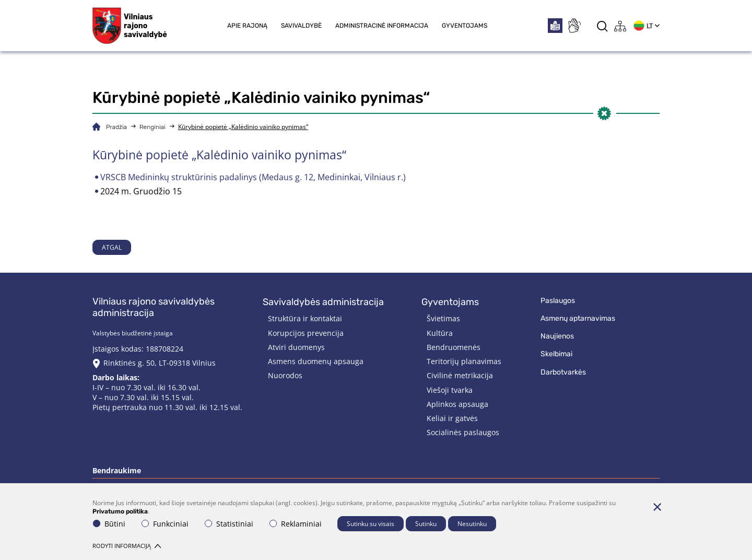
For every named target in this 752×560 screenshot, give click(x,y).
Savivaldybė (301, 26)
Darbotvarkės (563, 372)
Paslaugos (558, 301)
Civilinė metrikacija (460, 375)
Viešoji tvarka (450, 390)
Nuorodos (285, 375)
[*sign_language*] (574, 26)
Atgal (112, 247)
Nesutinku (472, 524)
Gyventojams (465, 26)
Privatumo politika (120, 511)
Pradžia (116, 127)
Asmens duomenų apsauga (316, 361)
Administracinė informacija (382, 26)
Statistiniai (229, 524)
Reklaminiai (296, 524)
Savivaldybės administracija (323, 302)
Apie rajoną (247, 26)
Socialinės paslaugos (463, 432)
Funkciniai (165, 524)
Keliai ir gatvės (452, 418)
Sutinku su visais (371, 524)
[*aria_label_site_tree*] (620, 26)
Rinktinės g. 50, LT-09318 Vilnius (160, 363)
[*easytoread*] (555, 26)
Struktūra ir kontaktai (305, 318)
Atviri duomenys (296, 347)
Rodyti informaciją (127, 546)
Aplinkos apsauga (457, 404)
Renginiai (152, 127)
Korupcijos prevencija (306, 333)
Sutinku (426, 524)
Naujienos (557, 336)
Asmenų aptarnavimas (578, 318)
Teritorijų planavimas (464, 361)
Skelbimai (556, 354)
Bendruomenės (454, 347)
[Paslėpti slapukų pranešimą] (657, 507)
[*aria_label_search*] (602, 26)
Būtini (109, 524)
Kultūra (440, 333)
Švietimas (443, 318)
